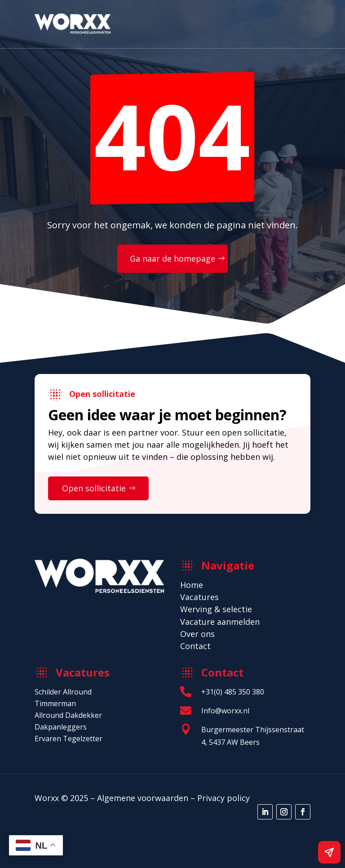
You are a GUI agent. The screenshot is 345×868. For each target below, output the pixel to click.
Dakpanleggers (61, 727)
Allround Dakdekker (68, 715)
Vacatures (199, 597)
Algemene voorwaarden (143, 798)
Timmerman (55, 703)
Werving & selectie (216, 609)
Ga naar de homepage (172, 258)
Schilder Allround (63, 692)
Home (192, 585)
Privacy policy (223, 798)
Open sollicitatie (94, 488)
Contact (195, 646)
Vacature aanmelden (220, 622)
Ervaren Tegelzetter (69, 739)
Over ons (197, 634)
